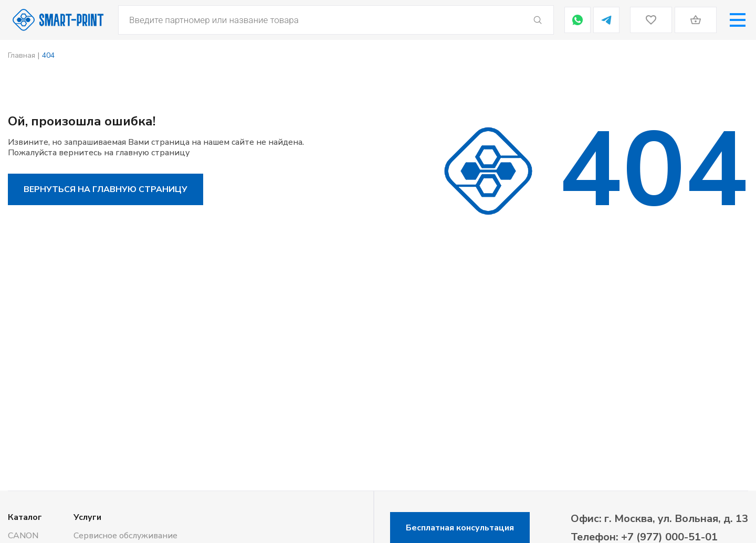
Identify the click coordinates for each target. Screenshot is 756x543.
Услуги (87, 517)
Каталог (25, 517)
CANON (23, 536)
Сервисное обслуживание (125, 536)
